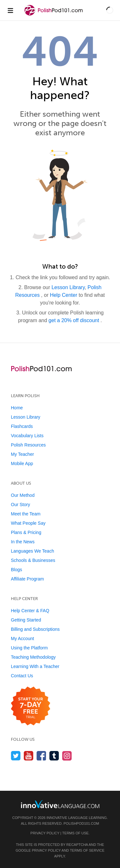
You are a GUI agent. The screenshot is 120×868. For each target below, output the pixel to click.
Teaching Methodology (33, 657)
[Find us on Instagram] (67, 756)
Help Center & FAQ (30, 611)
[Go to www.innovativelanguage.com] (60, 804)
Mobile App (22, 463)
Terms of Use (75, 833)
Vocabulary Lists (27, 436)
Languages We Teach (32, 551)
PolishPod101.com (81, 823)
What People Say (28, 523)
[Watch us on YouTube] (29, 756)
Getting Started (26, 620)
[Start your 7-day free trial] (31, 706)
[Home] (54, 15)
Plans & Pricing (26, 532)
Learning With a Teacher (35, 666)
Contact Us (22, 676)
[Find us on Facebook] (41, 756)
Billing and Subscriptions (35, 629)
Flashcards (22, 426)
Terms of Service (87, 850)
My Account (22, 638)
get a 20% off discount (75, 320)
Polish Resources (28, 445)
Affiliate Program (27, 579)
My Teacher (22, 454)
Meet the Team (26, 514)
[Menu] (10, 10)
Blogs (16, 570)
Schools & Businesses (33, 560)
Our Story (20, 505)
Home (17, 408)
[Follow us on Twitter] (16, 756)
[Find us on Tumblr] (54, 756)
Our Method (23, 495)
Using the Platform (29, 648)
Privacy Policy (45, 833)
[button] (110, 10)
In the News (23, 542)
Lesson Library (68, 287)
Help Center (64, 295)
